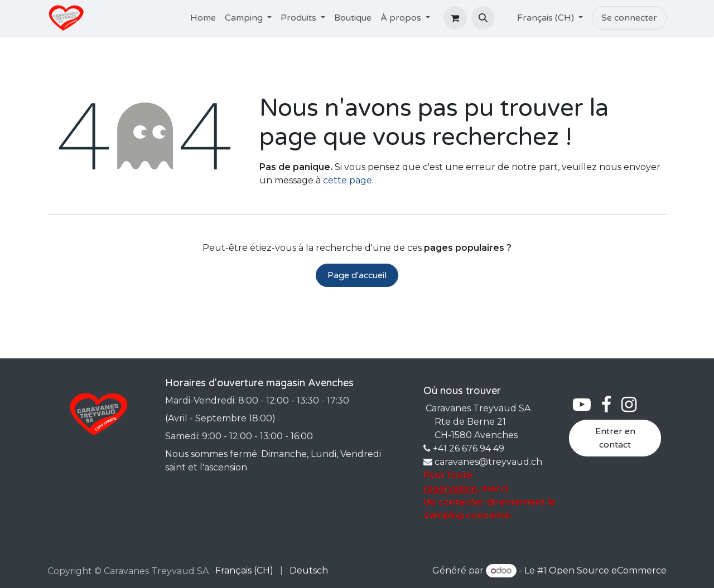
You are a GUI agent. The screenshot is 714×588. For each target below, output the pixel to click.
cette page (348, 180)
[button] (483, 18)
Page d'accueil (357, 275)
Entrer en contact (615, 438)
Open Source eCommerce (608, 570)
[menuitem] (203, 18)
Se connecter (629, 18)
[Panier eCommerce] (455, 18)
